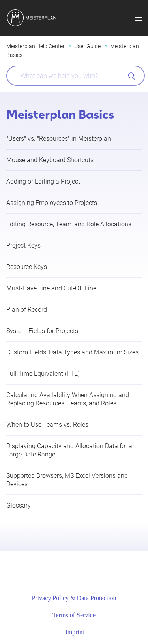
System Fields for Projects (42, 331)
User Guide (87, 46)
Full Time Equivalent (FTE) (43, 374)
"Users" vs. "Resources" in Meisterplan (59, 139)
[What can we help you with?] (76, 76)
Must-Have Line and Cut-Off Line (51, 288)
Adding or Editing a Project (43, 181)
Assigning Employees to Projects (52, 203)
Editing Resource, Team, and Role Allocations (69, 224)
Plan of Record (27, 310)
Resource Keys (27, 267)
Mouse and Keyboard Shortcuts (50, 160)
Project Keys (23, 245)
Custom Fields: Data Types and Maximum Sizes (72, 352)
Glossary (19, 505)
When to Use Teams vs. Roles (47, 425)
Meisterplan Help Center (36, 46)
